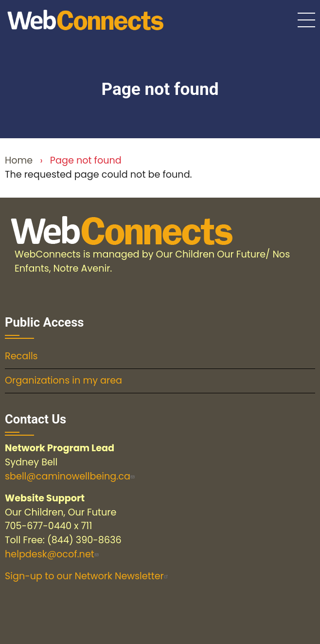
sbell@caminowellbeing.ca (71, 476)
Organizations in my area (63, 380)
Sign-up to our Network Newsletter (88, 576)
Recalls (21, 356)
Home (19, 160)
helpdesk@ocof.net (53, 554)
